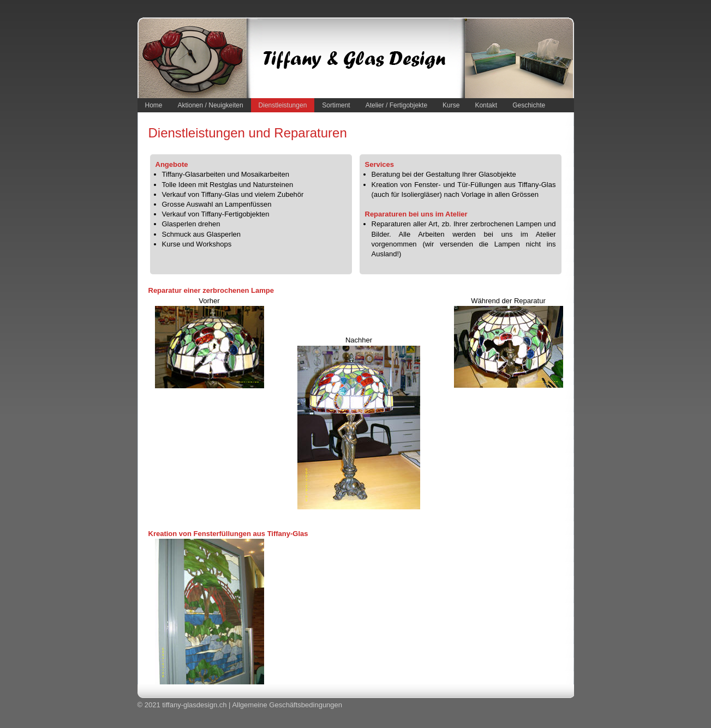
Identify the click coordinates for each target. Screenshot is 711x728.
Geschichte (529, 105)
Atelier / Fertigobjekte (396, 105)
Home (154, 105)
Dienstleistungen (283, 105)
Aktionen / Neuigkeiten (211, 105)
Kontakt (486, 105)
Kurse (451, 105)
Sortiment (336, 105)
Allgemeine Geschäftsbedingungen (287, 705)
